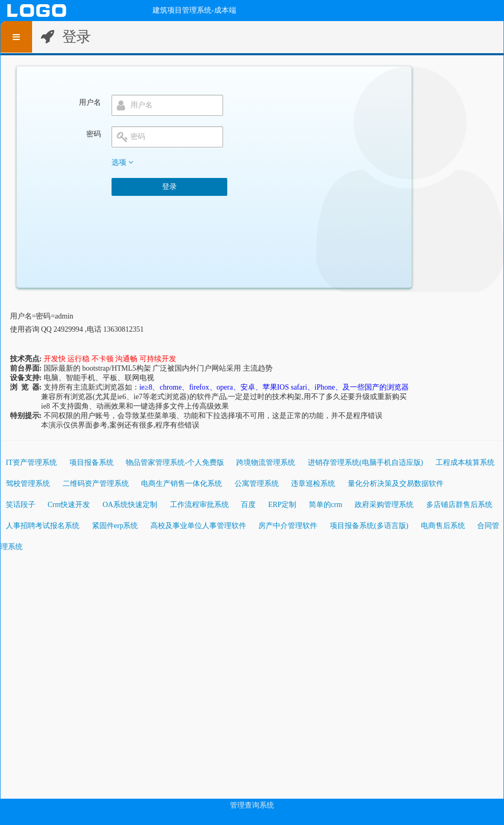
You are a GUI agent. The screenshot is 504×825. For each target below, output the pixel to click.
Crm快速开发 (69, 505)
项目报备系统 (92, 463)
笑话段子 (21, 505)
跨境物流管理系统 (266, 463)
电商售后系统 (443, 526)
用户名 (90, 102)
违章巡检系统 (313, 484)
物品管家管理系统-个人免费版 (175, 463)
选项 (122, 162)
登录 (169, 187)
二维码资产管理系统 (96, 484)
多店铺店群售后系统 (459, 505)
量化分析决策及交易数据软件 (396, 484)
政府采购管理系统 (384, 505)
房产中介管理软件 (288, 526)
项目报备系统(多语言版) (369, 526)
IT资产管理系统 (31, 463)
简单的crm (326, 505)
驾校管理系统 (28, 484)
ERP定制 (283, 505)
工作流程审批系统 (199, 505)
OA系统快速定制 (130, 505)
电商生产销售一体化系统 (182, 484)
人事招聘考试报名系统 (43, 526)
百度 (248, 505)
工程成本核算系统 (465, 463)
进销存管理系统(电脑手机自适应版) (365, 463)
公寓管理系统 (257, 484)
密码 (94, 134)
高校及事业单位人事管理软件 (198, 526)
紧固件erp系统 (115, 526)
